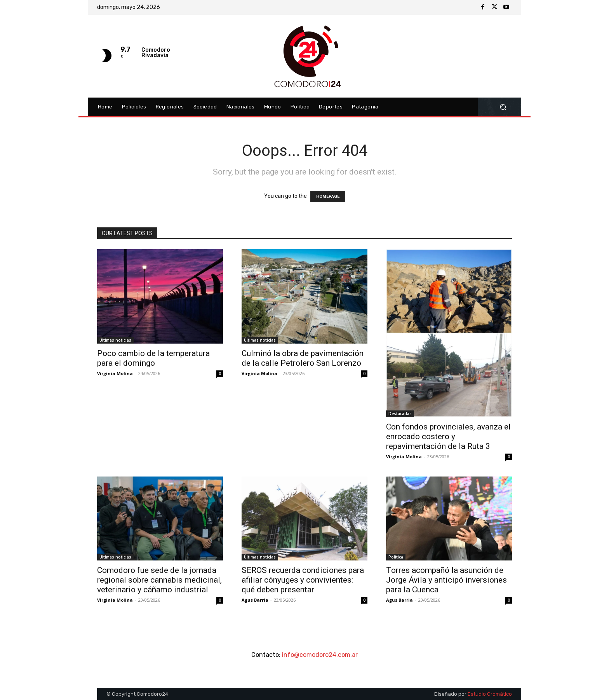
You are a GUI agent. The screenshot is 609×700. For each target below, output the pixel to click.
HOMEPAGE (328, 196)
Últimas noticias (115, 340)
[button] (503, 107)
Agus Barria (255, 600)
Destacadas (400, 414)
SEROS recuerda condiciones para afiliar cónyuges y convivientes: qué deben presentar (303, 580)
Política (396, 557)
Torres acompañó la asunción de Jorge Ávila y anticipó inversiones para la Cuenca (446, 580)
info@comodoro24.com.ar (320, 655)
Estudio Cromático (490, 694)
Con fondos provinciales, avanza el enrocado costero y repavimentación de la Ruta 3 (448, 436)
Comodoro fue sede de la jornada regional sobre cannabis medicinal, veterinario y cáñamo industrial (159, 580)
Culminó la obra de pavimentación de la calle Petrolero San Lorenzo (303, 358)
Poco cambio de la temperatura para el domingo (153, 358)
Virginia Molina (115, 373)
